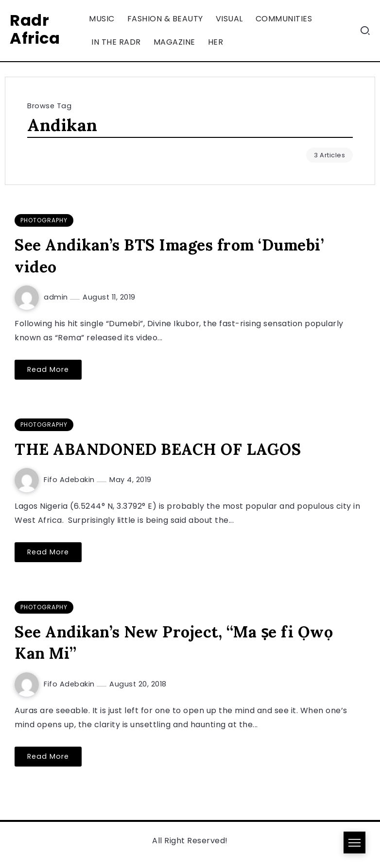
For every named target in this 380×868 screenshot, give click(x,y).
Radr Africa (35, 29)
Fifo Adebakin (70, 480)
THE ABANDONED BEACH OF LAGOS (158, 449)
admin (57, 297)
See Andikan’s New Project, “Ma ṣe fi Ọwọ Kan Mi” (174, 643)
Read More (48, 369)
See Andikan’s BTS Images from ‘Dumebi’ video (169, 256)
